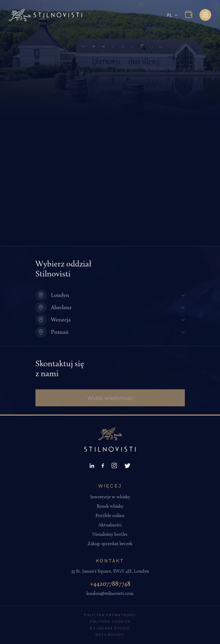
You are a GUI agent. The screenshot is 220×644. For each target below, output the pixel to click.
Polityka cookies (110, 621)
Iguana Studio (114, 628)
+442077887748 (110, 584)
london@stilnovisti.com (110, 593)
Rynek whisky (110, 506)
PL (169, 15)
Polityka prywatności (110, 615)
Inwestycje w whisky (110, 497)
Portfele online (110, 515)
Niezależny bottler (110, 534)
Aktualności (110, 525)
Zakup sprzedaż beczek (110, 543)
